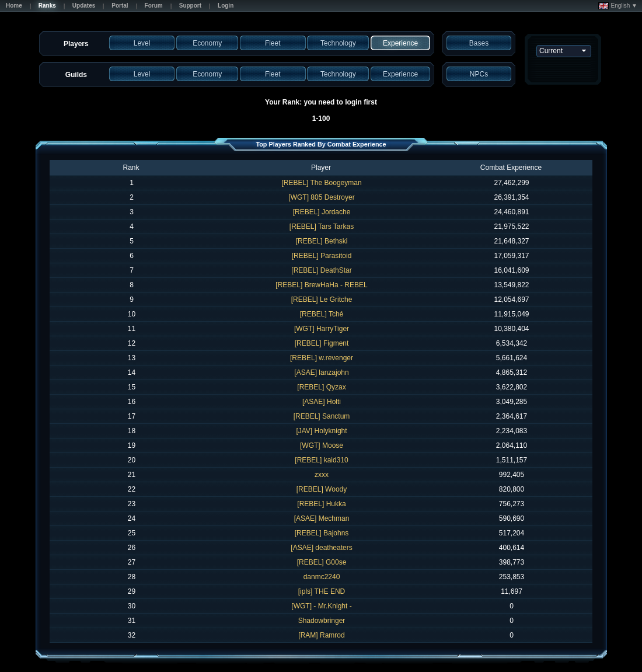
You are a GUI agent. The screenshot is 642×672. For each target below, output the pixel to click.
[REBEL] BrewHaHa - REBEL (321, 285)
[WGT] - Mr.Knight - (321, 606)
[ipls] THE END (322, 591)
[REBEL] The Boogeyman (321, 183)
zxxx (322, 475)
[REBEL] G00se (322, 562)
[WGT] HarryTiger (322, 329)
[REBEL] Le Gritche (322, 300)
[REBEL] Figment (322, 343)
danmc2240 (322, 577)
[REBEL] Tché (322, 314)
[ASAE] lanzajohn (321, 372)
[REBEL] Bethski (322, 241)
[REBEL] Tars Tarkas (322, 227)
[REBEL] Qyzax (321, 387)
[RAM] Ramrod (321, 635)
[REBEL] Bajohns (322, 533)
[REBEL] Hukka (321, 504)
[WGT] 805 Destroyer (321, 197)
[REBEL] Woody (322, 489)
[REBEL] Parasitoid (322, 256)
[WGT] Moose (322, 445)
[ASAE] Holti (322, 402)
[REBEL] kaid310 (321, 460)
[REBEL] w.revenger (322, 358)
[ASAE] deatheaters (321, 548)
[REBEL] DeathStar (321, 270)
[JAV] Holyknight (321, 431)
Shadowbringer (322, 621)
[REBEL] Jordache (322, 212)
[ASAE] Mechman (322, 518)
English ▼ (618, 6)
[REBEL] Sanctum (322, 416)
